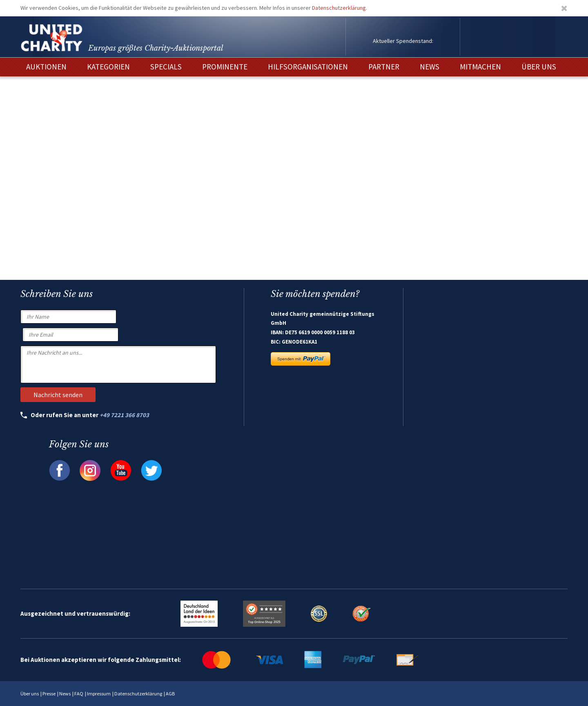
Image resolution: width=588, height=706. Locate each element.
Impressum (99, 694)
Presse (49, 694)
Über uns (30, 694)
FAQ (79, 694)
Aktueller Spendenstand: (403, 41)
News (65, 694)
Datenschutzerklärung (339, 8)
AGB (170, 694)
